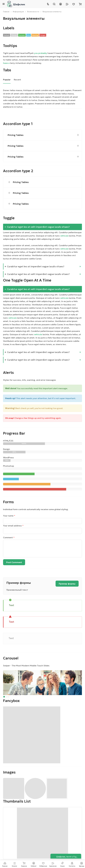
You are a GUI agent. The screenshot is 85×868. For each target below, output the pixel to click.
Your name (9, 516)
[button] (4, 697)
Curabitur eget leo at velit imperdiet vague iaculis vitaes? (37, 227)
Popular (7, 80)
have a (6, 63)
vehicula (64, 236)
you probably (41, 53)
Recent (17, 80)
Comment (9, 537)
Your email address (13, 526)
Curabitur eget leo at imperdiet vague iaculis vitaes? (34, 266)
